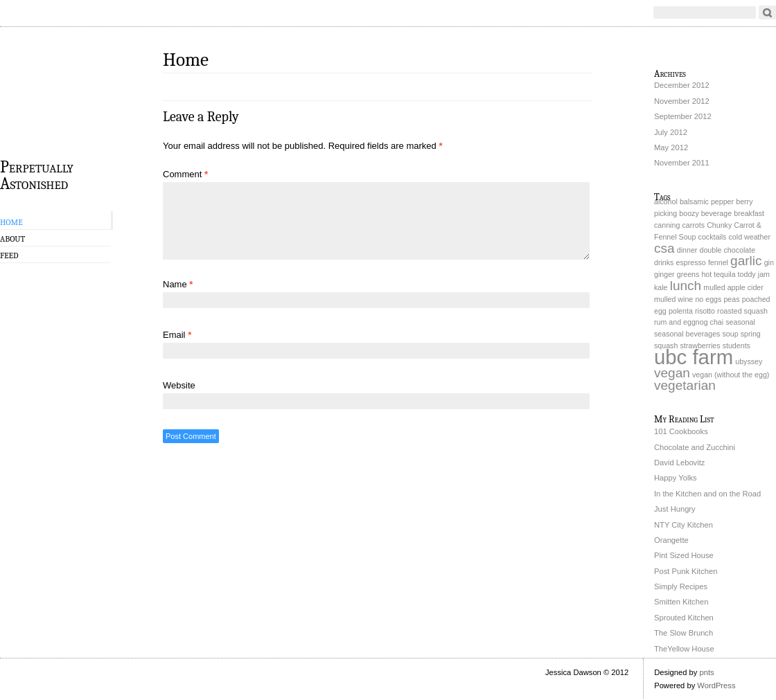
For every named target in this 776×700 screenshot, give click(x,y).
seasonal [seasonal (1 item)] (740, 322)
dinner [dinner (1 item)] (687, 250)
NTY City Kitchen (684, 525)
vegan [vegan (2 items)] (672, 373)
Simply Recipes (681, 586)
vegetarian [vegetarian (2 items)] (685, 385)
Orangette (671, 540)
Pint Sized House (684, 555)
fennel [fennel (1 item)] (718, 262)
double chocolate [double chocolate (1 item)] (727, 250)
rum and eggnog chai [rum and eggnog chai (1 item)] (689, 322)
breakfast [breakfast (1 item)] (749, 213)
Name (178, 284)
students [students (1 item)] (737, 345)
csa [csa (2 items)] (664, 248)
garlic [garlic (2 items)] (746, 261)
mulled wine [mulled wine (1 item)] (673, 299)
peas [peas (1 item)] (731, 299)
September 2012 (683, 116)
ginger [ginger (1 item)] (664, 274)
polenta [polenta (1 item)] (681, 311)
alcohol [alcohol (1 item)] (666, 201)
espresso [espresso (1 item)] (691, 262)
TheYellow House (684, 649)
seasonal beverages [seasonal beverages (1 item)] (687, 334)
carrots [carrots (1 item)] (693, 225)
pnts (706, 672)
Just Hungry (675, 509)
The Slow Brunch (684, 633)
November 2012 (682, 101)
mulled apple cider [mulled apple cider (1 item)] (733, 287)
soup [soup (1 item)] (731, 334)
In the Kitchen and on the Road (707, 494)
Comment (185, 174)
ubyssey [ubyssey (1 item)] (749, 361)
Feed (9, 255)
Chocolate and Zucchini (695, 447)
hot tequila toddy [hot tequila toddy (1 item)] (728, 274)
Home (11, 222)
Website (179, 385)
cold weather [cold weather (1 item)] (750, 237)
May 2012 (671, 147)
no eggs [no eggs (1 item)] (708, 299)
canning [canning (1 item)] (667, 225)
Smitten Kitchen (681, 602)
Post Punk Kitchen (686, 571)
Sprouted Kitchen (684, 618)
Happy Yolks (676, 478)
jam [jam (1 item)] (764, 274)
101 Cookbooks (681, 431)
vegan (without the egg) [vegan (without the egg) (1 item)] (731, 375)
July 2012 (671, 132)
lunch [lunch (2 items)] (686, 286)
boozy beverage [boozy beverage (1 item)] (705, 213)
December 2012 (682, 85)
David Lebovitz (679, 463)
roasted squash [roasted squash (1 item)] (742, 311)
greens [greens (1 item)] (688, 274)
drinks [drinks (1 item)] (664, 262)
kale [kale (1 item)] (661, 287)
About (12, 239)
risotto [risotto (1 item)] (705, 311)
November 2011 (682, 163)
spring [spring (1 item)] (751, 334)
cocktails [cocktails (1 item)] (713, 237)
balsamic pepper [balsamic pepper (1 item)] (707, 201)
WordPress (716, 685)
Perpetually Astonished (37, 174)
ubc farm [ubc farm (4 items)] (694, 357)
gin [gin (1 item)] (769, 262)
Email (177, 335)
